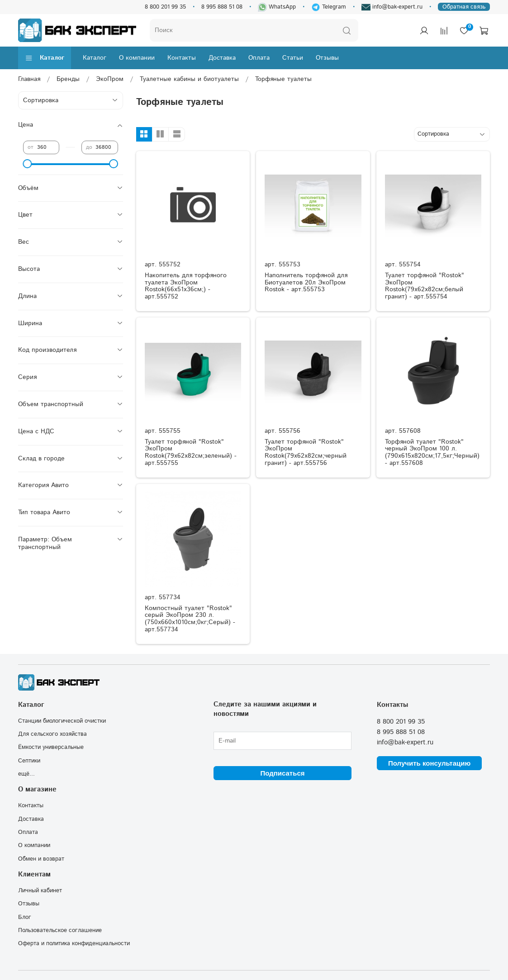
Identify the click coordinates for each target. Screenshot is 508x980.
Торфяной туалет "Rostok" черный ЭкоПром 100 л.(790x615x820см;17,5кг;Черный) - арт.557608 (432, 452)
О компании (137, 58)
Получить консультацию (429, 763)
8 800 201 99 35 (165, 7)
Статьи (293, 58)
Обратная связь (464, 7)
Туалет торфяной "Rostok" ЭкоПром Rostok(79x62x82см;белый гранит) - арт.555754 (425, 286)
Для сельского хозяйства (52, 734)
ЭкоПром (110, 79)
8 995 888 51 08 (222, 7)
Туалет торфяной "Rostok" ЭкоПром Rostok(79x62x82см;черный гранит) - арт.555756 (306, 452)
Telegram (329, 7)
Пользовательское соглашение (60, 930)
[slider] (28, 164)
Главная (29, 79)
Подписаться (282, 773)
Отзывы (327, 58)
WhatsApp (277, 7)
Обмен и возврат (41, 859)
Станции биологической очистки (62, 721)
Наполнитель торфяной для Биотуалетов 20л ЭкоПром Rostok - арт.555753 (306, 283)
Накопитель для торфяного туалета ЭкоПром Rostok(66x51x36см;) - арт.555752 (186, 286)
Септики (29, 761)
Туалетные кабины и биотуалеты (189, 79)
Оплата (259, 58)
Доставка (222, 58)
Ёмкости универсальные (51, 747)
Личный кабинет (40, 890)
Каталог (45, 58)
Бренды (68, 79)
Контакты (182, 58)
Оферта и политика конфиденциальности (74, 943)
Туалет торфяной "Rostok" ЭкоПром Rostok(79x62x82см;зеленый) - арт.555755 (191, 452)
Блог (25, 917)
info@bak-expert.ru (392, 7)
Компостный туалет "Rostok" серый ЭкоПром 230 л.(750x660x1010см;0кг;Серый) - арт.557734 (190, 619)
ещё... (26, 774)
